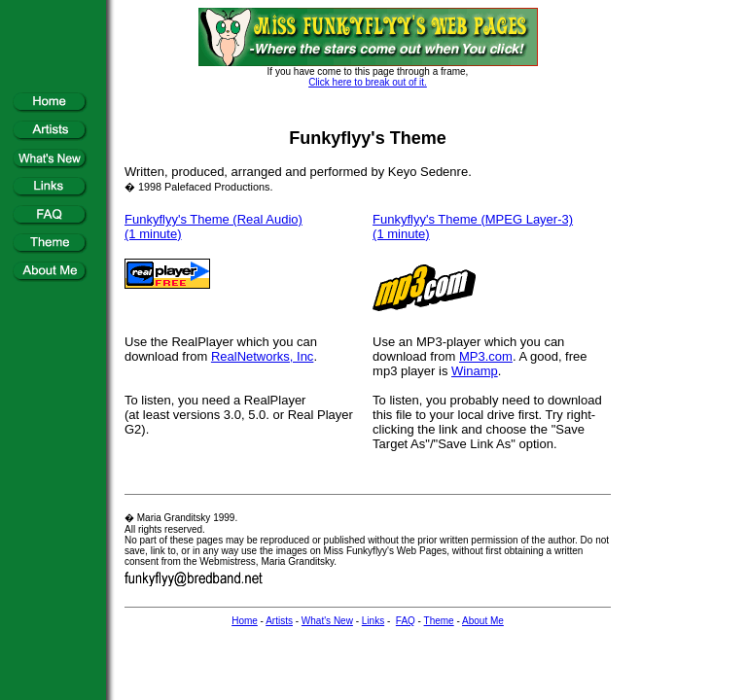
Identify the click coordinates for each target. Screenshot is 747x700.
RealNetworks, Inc (262, 356)
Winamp (475, 371)
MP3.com (486, 356)
